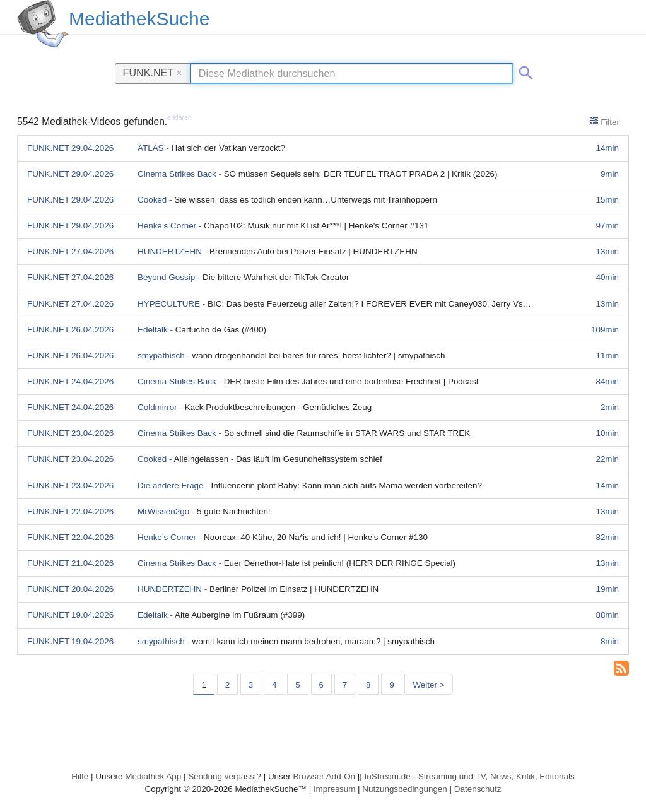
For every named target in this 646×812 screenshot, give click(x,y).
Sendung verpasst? (225, 776)
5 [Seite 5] (297, 685)
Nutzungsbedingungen (405, 789)
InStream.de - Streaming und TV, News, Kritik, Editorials (470, 776)
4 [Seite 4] (274, 685)
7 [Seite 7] (345, 685)
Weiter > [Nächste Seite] (428, 685)
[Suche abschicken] (524, 71)
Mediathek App (153, 776)
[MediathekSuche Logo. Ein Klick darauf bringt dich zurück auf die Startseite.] (43, 24)
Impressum (334, 789)
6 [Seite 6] (321, 685)
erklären (179, 117)
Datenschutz (478, 789)
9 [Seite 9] (391, 685)
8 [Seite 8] (368, 685)
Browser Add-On (324, 776)
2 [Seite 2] (227, 685)
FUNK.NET (153, 73)
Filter (605, 121)
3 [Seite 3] (251, 685)
